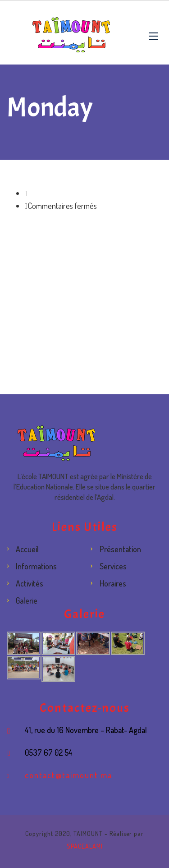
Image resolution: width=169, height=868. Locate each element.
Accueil (27, 549)
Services (113, 566)
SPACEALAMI (85, 846)
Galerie (27, 600)
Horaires (113, 583)
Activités (30, 583)
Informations (36, 566)
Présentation (120, 549)
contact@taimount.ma (69, 775)
